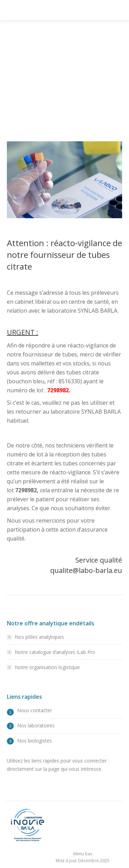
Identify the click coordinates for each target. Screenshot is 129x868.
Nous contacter (35, 710)
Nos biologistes (35, 741)
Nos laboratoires (36, 725)
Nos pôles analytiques (39, 637)
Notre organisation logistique (47, 667)
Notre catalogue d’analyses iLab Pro (55, 652)
